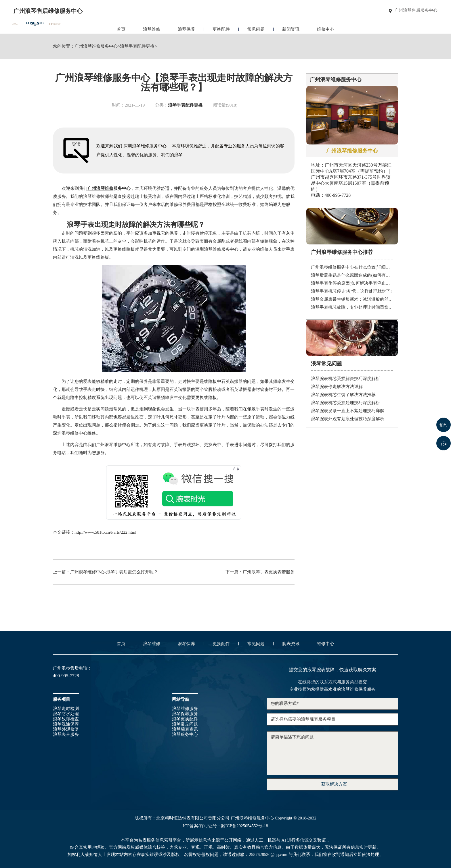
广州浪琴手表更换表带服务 (269, 572)
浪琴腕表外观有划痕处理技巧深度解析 (348, 419)
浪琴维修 (152, 28)
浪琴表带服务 (66, 734)
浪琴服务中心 (185, 734)
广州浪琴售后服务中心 (416, 11)
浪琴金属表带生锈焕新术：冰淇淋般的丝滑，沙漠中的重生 (352, 299)
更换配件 (221, 28)
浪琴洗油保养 (66, 724)
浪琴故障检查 (66, 719)
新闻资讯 (291, 28)
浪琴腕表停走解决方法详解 (337, 387)
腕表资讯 (291, 644)
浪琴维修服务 (185, 709)
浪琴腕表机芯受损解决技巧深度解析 (345, 379)
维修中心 (326, 28)
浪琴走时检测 (66, 709)
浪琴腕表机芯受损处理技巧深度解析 (345, 403)
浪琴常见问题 (185, 724)
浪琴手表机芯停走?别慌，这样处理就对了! (351, 291)
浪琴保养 (186, 28)
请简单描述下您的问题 (332, 753)
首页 (121, 28)
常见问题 (256, 28)
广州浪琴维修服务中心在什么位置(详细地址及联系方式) (352, 267)
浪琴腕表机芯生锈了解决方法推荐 (343, 395)
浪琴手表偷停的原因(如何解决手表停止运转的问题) (352, 283)
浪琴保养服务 (185, 714)
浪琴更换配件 (185, 719)
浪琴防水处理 (66, 714)
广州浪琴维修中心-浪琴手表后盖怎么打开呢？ (114, 572)
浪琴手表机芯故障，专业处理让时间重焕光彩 (352, 307)
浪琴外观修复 (66, 729)
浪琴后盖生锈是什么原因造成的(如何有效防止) (352, 275)
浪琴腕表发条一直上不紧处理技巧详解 (348, 411)
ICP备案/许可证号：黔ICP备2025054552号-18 (225, 826)
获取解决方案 (334, 784)
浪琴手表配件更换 (137, 46)
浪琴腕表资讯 (185, 729)
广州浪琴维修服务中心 (96, 46)
